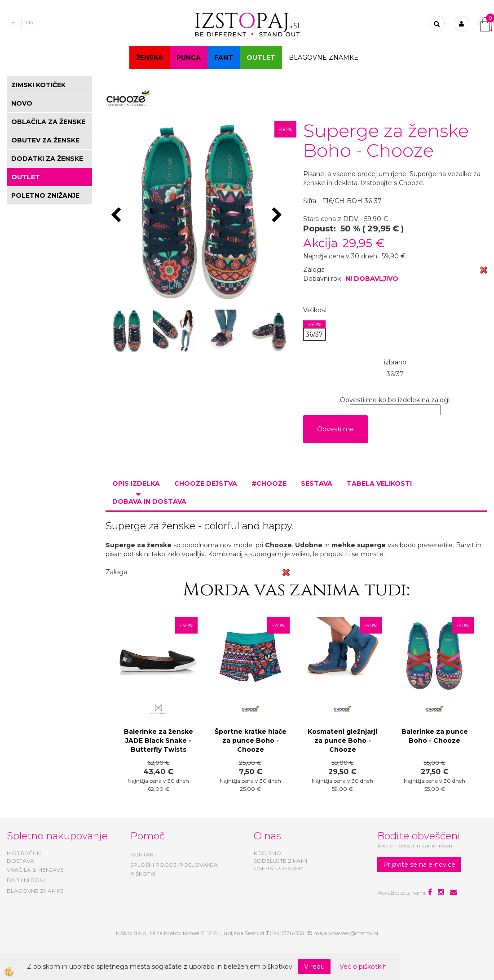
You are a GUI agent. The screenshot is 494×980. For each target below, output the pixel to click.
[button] (278, 216)
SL (14, 22)
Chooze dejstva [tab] (206, 483)
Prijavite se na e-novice (419, 865)
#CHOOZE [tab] (269, 483)
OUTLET (261, 58)
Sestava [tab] (317, 483)
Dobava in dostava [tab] (149, 501)
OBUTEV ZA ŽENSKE (45, 140)
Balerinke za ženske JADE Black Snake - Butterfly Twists (159, 741)
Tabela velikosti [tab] (379, 483)
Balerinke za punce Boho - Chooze (435, 736)
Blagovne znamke (324, 58)
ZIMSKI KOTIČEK (38, 85)
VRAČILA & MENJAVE (35, 870)
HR (30, 22)
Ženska (150, 58)
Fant (224, 58)
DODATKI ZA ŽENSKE (47, 159)
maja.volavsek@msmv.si (346, 933)
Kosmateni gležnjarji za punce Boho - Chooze (342, 741)
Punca (189, 58)
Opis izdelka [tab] (136, 483)
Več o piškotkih (363, 967)
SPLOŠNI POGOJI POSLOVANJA (174, 865)
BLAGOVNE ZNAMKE (35, 891)
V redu (314, 967)
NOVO (22, 103)
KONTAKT (143, 854)
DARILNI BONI (26, 880)
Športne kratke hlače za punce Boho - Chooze (251, 741)
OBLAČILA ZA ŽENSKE (48, 122)
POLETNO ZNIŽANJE (45, 195)
